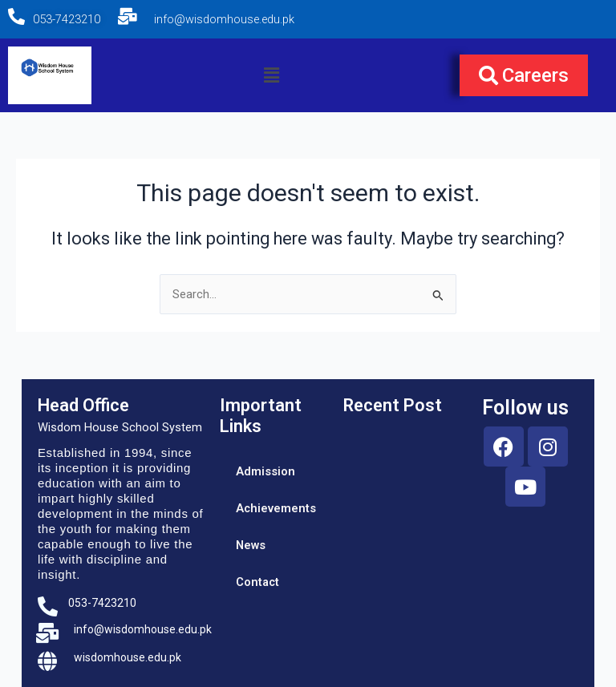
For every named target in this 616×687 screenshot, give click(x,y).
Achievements (274, 508)
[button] (271, 75)
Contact (257, 582)
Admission (265, 471)
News (251, 545)
